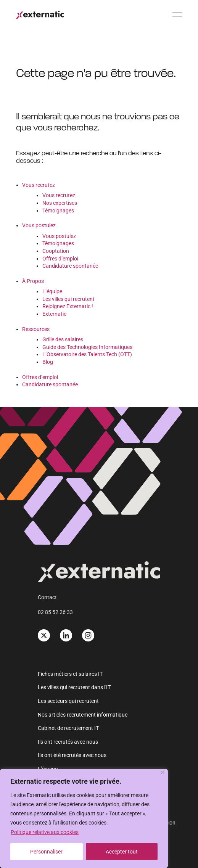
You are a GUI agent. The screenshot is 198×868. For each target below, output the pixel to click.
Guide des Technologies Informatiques (87, 347)
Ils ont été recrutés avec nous (72, 755)
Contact (47, 597)
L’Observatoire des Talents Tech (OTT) (87, 354)
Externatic (54, 314)
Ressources (36, 329)
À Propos (33, 281)
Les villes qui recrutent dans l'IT (74, 687)
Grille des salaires (63, 339)
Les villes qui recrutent (68, 299)
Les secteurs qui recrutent (68, 701)
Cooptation (56, 251)
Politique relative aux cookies (45, 832)
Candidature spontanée (70, 266)
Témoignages (58, 211)
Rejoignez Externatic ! (68, 306)
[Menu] (177, 14)
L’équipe (52, 291)
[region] (84, 818)
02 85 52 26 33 (55, 612)
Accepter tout (122, 852)
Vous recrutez (39, 185)
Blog (48, 362)
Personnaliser (46, 852)
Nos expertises (60, 203)
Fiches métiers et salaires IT (70, 674)
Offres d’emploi (60, 259)
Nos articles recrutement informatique (83, 715)
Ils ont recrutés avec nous (68, 742)
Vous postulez (39, 225)
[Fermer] (163, 772)
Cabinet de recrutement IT (68, 728)
